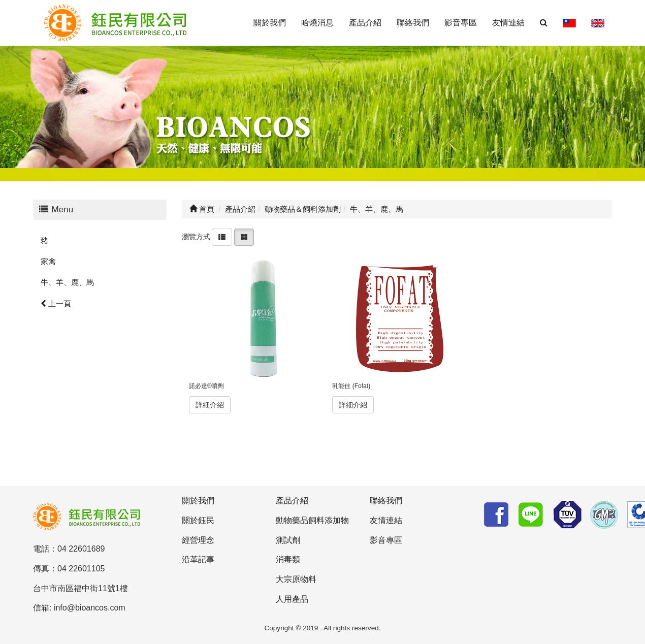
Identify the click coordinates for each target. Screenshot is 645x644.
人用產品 (292, 599)
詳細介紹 (210, 405)
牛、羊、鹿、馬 (67, 282)
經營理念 (198, 540)
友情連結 (508, 23)
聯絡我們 (413, 23)
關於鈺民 (198, 520)
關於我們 (270, 23)
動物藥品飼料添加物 (312, 520)
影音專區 (461, 23)
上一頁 (56, 303)
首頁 (202, 209)
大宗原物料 (296, 579)
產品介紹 (365, 23)
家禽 (48, 261)
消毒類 (288, 559)
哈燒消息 (317, 23)
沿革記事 (198, 559)
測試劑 (288, 540)
